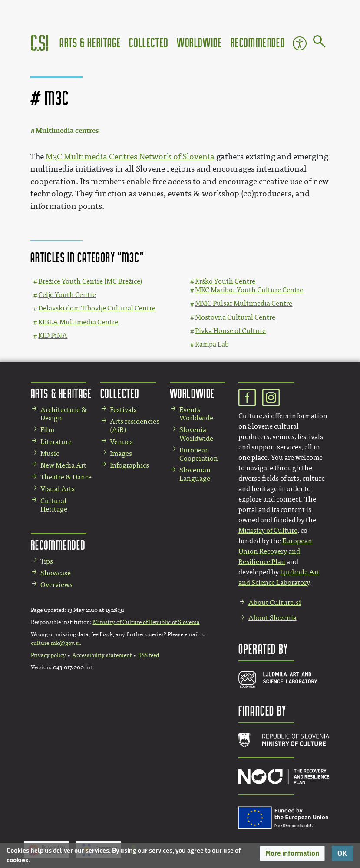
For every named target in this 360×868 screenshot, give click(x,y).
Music (50, 454)
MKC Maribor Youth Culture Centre (249, 290)
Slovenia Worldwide (196, 434)
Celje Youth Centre (67, 295)
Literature (56, 442)
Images (121, 454)
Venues (121, 442)
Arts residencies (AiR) (135, 426)
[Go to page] (319, 43)
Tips (47, 561)
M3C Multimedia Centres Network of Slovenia (130, 157)
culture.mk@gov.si (55, 643)
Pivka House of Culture (230, 331)
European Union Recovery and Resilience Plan (275, 551)
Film (47, 430)
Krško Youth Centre (225, 281)
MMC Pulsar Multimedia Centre (244, 303)
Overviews (56, 585)
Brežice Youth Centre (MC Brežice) (90, 281)
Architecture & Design (64, 414)
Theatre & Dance (66, 477)
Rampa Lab (212, 344)
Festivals (123, 410)
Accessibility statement (102, 655)
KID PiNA (53, 335)
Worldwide (199, 42)
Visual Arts (58, 489)
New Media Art (63, 465)
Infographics (129, 465)
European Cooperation (199, 454)
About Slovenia (272, 618)
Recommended (258, 42)
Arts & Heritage (90, 42)
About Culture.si (275, 602)
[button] (292, 853)
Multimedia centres (67, 130)
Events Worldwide (196, 414)
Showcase (56, 573)
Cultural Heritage (54, 505)
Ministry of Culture (268, 530)
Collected (149, 42)
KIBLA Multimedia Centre (78, 322)
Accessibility (300, 43)
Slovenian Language (195, 474)
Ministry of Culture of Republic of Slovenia (146, 622)
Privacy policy (48, 655)
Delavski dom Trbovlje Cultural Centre (97, 308)
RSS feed (149, 655)
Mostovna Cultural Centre (235, 317)
